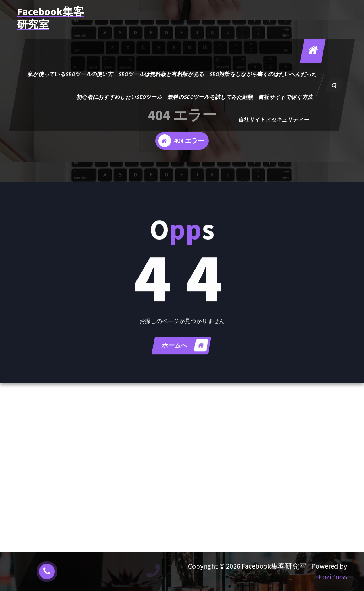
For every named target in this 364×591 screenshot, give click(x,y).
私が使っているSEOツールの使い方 (70, 74)
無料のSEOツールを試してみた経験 (210, 97)
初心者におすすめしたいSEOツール (119, 97)
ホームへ (185, 351)
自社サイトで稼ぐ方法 (286, 97)
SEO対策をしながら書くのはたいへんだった (263, 74)
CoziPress (333, 577)
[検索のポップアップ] (334, 85)
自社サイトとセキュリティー (274, 120)
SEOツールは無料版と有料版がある (161, 74)
